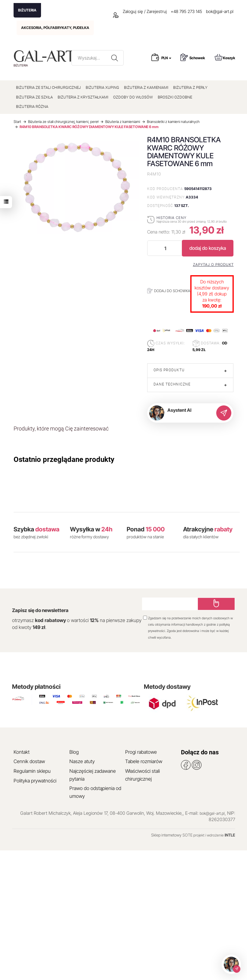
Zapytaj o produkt (213, 265)
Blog (74, 752)
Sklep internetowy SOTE (172, 835)
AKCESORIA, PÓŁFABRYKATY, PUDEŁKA (55, 28)
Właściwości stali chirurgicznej (142, 775)
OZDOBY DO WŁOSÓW (133, 97)
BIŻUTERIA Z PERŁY (190, 87)
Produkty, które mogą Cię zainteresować (61, 429)
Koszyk (225, 57)
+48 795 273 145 (186, 11)
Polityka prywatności (35, 781)
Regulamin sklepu (32, 771)
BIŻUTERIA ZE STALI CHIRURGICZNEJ (48, 87)
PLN (166, 58)
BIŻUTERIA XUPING (102, 87)
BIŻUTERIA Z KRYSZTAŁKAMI (83, 97)
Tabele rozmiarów (144, 761)
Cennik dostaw (29, 761)
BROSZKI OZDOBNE (175, 97)
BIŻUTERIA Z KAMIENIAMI (146, 87)
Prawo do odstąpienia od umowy (95, 792)
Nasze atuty (82, 761)
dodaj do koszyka (208, 248)
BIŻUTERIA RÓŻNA (32, 106)
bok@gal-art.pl (220, 11)
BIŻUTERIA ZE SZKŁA (34, 97)
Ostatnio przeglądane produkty (64, 459)
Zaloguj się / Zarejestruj (140, 11)
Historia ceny (171, 218)
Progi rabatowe (141, 752)
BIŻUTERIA (27, 10)
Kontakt (22, 752)
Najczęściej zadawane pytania (93, 775)
